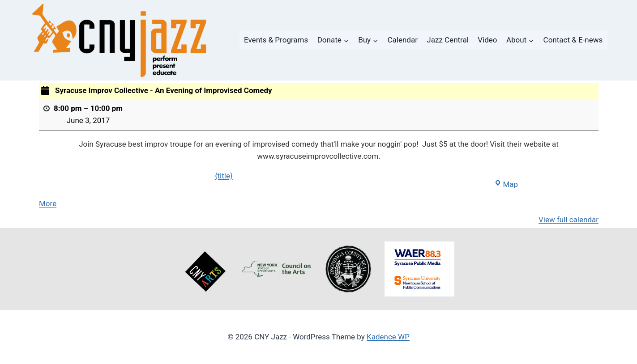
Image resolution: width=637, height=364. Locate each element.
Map (506, 184)
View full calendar (568, 220)
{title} (223, 176)
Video (487, 40)
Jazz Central (448, 40)
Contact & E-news (573, 40)
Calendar (403, 40)
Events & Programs (276, 40)
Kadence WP (388, 337)
